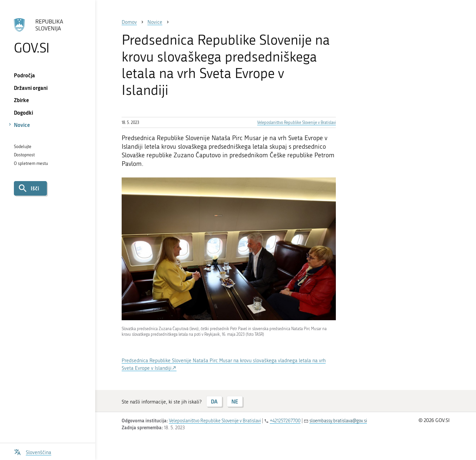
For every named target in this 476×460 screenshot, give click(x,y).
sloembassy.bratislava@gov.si (338, 421)
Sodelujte (23, 147)
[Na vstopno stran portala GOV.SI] (47, 36)
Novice (22, 125)
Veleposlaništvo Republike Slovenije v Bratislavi (297, 123)
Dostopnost (24, 155)
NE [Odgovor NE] (235, 401)
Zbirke (21, 100)
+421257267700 (285, 421)
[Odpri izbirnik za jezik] (33, 452)
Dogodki (23, 113)
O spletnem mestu (31, 163)
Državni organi (31, 88)
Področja (24, 75)
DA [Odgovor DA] (214, 401)
